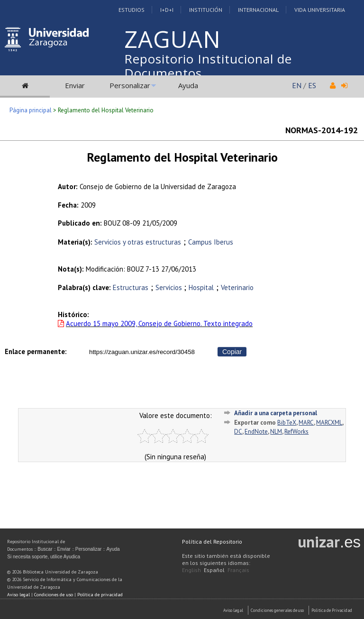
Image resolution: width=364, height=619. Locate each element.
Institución (206, 10)
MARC (306, 423)
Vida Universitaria (320, 10)
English (191, 570)
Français (238, 570)
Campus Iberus (211, 242)
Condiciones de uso (54, 595)
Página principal (31, 110)
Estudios (132, 10)
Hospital (201, 287)
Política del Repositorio (212, 542)
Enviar (75, 85)
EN (297, 85)
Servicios (170, 287)
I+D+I (167, 10)
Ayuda (188, 85)
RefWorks (296, 432)
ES (312, 85)
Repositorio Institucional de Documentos (208, 66)
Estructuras (131, 287)
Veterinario (237, 287)
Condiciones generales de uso (277, 610)
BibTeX (287, 423)
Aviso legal (18, 595)
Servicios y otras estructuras (138, 242)
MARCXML (329, 423)
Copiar (232, 352)
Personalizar (130, 85)
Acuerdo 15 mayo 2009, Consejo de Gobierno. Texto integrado (159, 323)
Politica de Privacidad (332, 610)
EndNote (256, 432)
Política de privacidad (100, 595)
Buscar (45, 549)
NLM (276, 432)
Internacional (258, 10)
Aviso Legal (233, 610)
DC (238, 432)
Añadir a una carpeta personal (276, 413)
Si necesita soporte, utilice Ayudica (44, 557)
